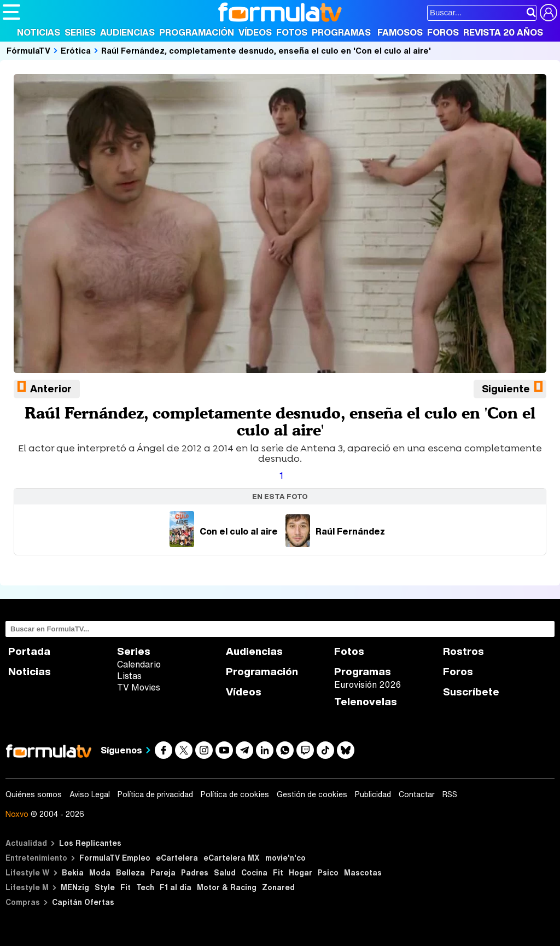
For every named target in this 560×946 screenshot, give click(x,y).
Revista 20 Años (503, 32)
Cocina (254, 872)
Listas (129, 676)
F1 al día (176, 887)
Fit (278, 872)
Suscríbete (471, 692)
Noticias (39, 32)
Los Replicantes (90, 843)
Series (80, 32)
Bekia (73, 872)
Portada (29, 651)
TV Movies (139, 687)
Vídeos (255, 32)
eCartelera (177, 858)
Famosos (400, 32)
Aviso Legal (90, 794)
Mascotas (363, 872)
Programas (341, 32)
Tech (145, 887)
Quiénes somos (34, 794)
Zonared (278, 887)
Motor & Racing (227, 887)
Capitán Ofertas (83, 902)
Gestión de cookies (312, 794)
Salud (225, 872)
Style (105, 887)
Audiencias (127, 32)
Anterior (51, 388)
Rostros (463, 651)
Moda (100, 872)
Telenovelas (366, 702)
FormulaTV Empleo (115, 858)
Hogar (301, 872)
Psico (328, 872)
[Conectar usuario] (549, 13)
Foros (443, 32)
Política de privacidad (155, 794)
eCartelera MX (232, 858)
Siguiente (506, 388)
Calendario (139, 664)
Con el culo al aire (224, 531)
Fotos (292, 32)
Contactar (417, 794)
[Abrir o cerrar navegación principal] (11, 12)
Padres (195, 872)
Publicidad (373, 794)
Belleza (130, 872)
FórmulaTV (28, 50)
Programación (197, 32)
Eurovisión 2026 (367, 684)
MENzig (75, 887)
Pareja (163, 872)
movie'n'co (285, 858)
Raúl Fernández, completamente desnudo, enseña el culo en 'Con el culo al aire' (266, 50)
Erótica (76, 50)
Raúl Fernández (335, 531)
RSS (450, 794)
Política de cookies (235, 794)
